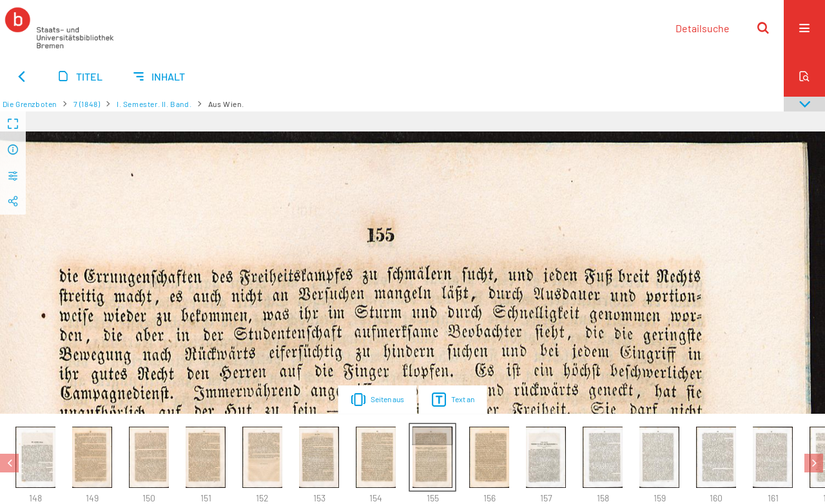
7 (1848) (87, 104)
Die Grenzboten (30, 104)
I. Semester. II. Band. (154, 104)
